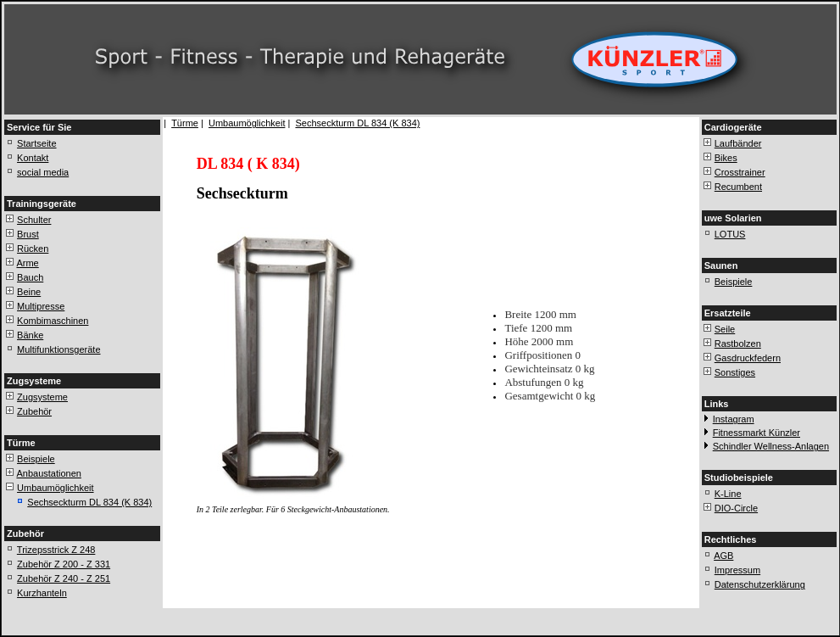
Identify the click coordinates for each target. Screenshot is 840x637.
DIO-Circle (736, 508)
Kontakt (33, 158)
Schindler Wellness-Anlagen (771, 446)
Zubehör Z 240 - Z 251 (64, 578)
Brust (28, 234)
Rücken (33, 249)
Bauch (30, 277)
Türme (185, 123)
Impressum (737, 570)
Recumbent (738, 187)
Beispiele (36, 459)
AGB (723, 556)
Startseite (36, 143)
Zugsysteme (42, 397)
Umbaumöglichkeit (55, 488)
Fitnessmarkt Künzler (757, 433)
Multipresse (41, 306)
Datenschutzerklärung (760, 584)
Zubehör (34, 411)
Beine (29, 292)
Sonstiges (735, 372)
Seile (725, 329)
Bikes (726, 158)
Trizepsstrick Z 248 (56, 550)
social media (43, 172)
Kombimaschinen (53, 321)
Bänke (30, 335)
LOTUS (730, 234)
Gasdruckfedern (748, 358)
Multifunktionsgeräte (58, 349)
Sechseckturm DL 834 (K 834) (89, 502)
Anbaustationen (48, 473)
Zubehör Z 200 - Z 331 (64, 564)
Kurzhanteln (42, 593)
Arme (27, 263)
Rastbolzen (738, 344)
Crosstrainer (740, 172)
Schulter (34, 220)
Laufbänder (738, 143)
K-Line (728, 494)
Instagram (734, 419)
